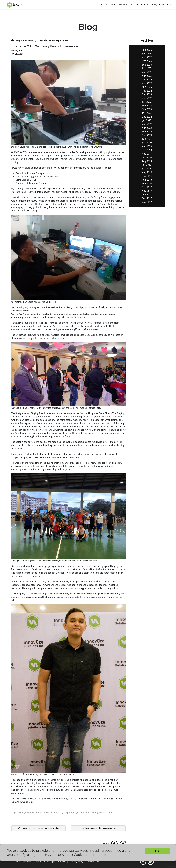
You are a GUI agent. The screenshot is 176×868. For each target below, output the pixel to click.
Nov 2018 (147, 176)
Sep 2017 (147, 198)
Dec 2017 (147, 187)
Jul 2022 (147, 120)
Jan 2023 (147, 113)
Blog (155, 5)
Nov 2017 (147, 191)
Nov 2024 (147, 83)
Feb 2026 (147, 50)
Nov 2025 (147, 57)
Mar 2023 (147, 106)
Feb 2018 (147, 183)
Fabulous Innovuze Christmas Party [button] (98, 828)
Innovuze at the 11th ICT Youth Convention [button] (38, 828)
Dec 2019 (147, 150)
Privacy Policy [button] (77, 862)
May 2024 (147, 91)
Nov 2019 (147, 154)
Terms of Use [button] (93, 862)
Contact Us (165, 5)
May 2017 (147, 202)
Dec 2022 (147, 117)
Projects (135, 5)
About (113, 5)
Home (104, 5)
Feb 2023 (147, 109)
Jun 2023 (147, 102)
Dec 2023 (147, 94)
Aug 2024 (147, 87)
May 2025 (147, 72)
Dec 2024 (147, 80)
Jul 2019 (147, 165)
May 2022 (147, 124)
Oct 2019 (147, 158)
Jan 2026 (147, 54)
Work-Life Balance (108, 813)
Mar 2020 (147, 146)
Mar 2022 (147, 132)
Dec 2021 (147, 135)
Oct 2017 (147, 195)
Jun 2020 (147, 143)
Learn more (97, 855)
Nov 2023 (147, 98)
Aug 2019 (147, 161)
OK (157, 851)
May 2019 (147, 172)
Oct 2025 (147, 61)
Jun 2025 (147, 68)
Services (123, 5)
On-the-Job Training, (88, 813)
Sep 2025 (147, 65)
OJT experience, (69, 813)
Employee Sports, (27, 813)
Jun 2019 (147, 169)
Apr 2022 (147, 128)
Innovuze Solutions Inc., (48, 813)
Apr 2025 (147, 76)
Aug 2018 (147, 180)
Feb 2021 (147, 139)
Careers (146, 5)
